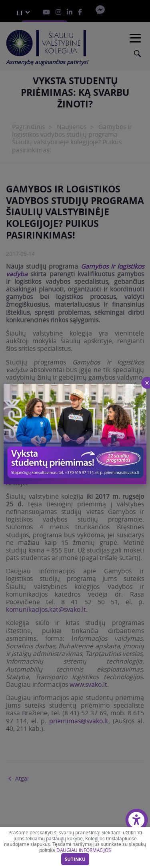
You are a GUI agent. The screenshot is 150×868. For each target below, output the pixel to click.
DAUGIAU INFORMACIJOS (84, 850)
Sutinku (75, 859)
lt (20, 13)
